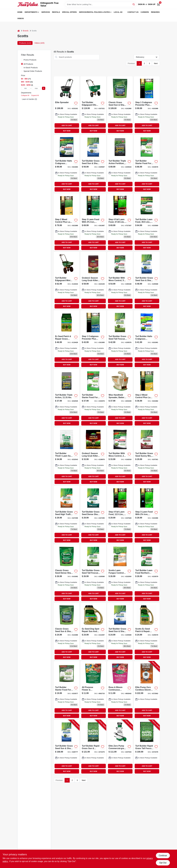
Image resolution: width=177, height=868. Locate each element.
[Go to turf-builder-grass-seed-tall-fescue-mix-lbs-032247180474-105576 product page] (120, 339)
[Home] (19, 31)
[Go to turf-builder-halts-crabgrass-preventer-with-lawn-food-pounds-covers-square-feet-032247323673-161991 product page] (147, 339)
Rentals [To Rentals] (56, 12)
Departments (31, 12)
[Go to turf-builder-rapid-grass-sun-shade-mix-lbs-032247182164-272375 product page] (93, 747)
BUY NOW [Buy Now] (67, 131)
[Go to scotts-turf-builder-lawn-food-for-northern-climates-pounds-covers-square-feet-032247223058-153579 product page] (147, 573)
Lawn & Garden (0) (29, 99)
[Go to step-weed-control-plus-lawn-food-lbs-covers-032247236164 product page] (147, 398)
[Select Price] (44, 88)
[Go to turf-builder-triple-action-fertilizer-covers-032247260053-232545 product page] (67, 398)
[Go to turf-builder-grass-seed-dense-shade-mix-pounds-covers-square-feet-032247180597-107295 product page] (93, 515)
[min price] (26, 88)
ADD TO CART (67, 126)
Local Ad (118, 12)
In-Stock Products (31, 68)
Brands (26, 31)
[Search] (134, 4)
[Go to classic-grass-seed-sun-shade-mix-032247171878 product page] (120, 105)
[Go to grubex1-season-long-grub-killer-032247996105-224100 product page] (93, 281)
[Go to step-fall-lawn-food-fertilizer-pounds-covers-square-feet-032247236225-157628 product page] (120, 515)
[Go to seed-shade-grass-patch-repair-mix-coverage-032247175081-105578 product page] (147, 632)
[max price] (36, 88)
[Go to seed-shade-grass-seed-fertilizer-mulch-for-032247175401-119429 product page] (67, 339)
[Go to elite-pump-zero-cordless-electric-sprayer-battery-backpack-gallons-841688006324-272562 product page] (147, 690)
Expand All (35, 95)
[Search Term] (101, 4)
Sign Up (152, 4)
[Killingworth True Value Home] (28, 4)
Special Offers (69, 12)
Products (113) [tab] (25, 43)
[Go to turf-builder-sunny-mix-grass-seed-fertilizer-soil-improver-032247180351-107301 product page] (147, 456)
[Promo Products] (22, 60)
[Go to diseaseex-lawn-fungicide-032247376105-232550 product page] (120, 573)
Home (20, 12)
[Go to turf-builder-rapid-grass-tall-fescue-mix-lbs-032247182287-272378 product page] (147, 747)
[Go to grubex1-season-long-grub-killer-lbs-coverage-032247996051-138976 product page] (93, 456)
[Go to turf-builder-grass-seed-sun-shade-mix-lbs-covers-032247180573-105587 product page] (93, 164)
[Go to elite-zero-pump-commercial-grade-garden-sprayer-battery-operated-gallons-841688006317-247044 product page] (120, 747)
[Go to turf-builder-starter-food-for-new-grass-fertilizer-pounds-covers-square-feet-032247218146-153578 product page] (147, 164)
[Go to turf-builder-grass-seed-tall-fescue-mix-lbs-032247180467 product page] (93, 573)
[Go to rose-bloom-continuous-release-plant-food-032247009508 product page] (120, 690)
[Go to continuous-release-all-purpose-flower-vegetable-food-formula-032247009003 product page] (93, 690)
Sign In (141, 4)
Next (156, 63)
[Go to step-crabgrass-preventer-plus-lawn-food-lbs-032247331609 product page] (147, 105)
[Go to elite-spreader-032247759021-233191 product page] (67, 105)
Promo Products (30, 60)
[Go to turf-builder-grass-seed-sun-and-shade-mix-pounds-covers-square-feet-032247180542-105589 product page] (120, 632)
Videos (21, 18)
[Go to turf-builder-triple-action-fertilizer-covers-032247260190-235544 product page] (120, 164)
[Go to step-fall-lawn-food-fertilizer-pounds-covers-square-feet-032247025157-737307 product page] (120, 222)
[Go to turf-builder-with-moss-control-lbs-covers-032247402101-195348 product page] (120, 281)
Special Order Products (33, 71)
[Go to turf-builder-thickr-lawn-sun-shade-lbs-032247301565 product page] (67, 456)
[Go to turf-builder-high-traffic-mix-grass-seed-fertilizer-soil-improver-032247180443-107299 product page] (67, 515)
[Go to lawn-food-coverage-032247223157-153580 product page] (147, 222)
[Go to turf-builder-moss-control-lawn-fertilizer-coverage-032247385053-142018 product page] (120, 456)
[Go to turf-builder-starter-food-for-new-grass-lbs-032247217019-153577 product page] (67, 690)
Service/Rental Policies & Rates (94, 12)
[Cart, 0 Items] (158, 4)
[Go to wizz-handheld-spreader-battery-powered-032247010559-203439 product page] (120, 398)
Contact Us (133, 12)
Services (46, 12)
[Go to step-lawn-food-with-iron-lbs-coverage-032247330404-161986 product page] (147, 515)
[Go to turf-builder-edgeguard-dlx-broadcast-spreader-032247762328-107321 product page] (93, 105)
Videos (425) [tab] (39, 43)
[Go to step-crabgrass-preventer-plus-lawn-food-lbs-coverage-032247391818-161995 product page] (93, 339)
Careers (145, 12)
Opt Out (163, 863)
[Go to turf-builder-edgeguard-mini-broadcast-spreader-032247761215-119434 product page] (67, 281)
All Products (28, 64)
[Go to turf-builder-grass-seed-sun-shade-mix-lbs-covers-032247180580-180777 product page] (67, 747)
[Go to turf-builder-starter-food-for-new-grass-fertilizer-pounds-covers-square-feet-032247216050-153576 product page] (93, 398)
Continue (163, 856)
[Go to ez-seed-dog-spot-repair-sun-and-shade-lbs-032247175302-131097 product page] (93, 632)
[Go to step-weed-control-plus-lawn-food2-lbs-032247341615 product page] (67, 222)
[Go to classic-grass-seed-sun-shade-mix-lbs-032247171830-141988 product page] (67, 632)
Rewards (155, 12)
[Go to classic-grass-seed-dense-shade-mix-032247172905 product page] (67, 573)
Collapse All (25, 95)
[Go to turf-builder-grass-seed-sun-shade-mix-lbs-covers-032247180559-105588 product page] (147, 281)
